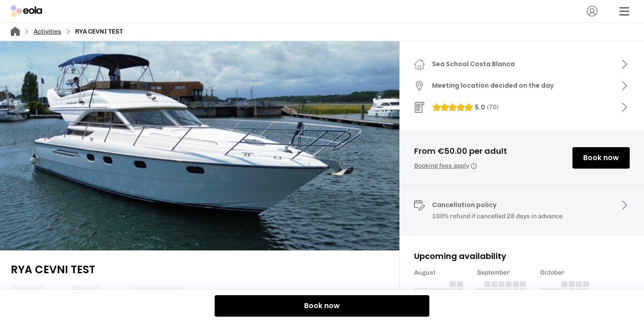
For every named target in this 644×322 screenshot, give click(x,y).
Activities (47, 32)
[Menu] (624, 11)
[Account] (592, 11)
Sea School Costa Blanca (473, 64)
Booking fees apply (445, 166)
